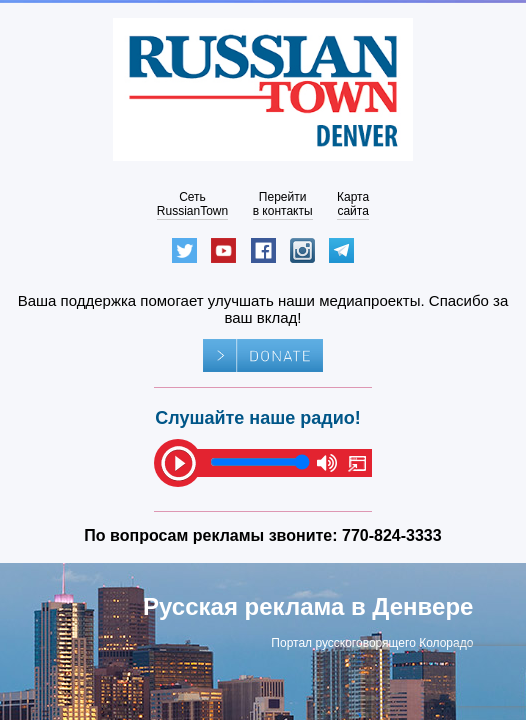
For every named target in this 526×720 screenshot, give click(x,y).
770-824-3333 (392, 535)
